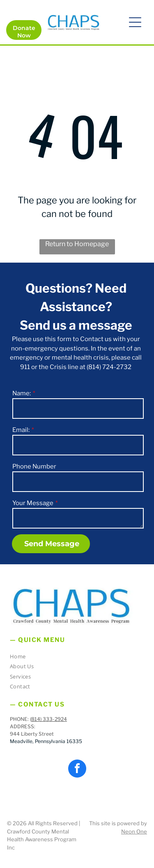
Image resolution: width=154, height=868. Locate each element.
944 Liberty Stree (31, 734)
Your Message (33, 503)
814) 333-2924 (49, 719)
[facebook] (77, 770)
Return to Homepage (77, 244)
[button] (135, 22)
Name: (22, 393)
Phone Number (34, 466)
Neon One (134, 831)
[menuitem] (74, 658)
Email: (21, 430)
